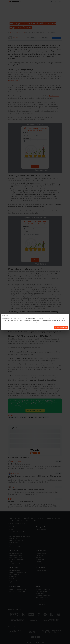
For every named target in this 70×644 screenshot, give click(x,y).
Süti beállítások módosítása (44, 327)
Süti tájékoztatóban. (52, 322)
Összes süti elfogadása (61, 327)
